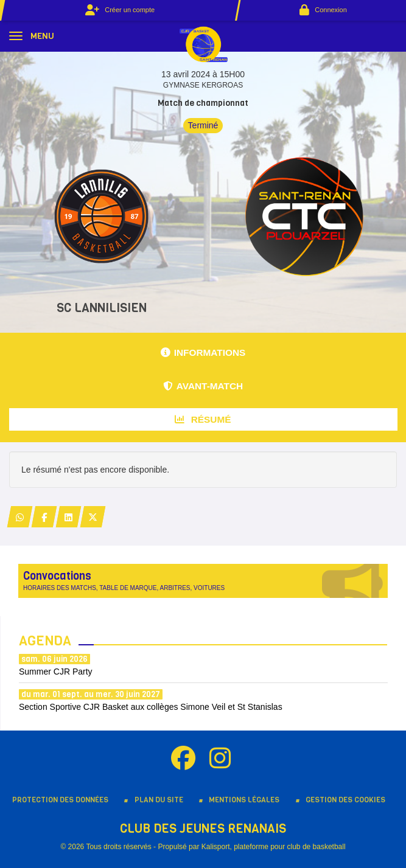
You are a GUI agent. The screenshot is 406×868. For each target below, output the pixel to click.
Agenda (45, 641)
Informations (203, 352)
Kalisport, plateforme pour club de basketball (274, 847)
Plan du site (159, 800)
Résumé (203, 419)
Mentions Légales (244, 800)
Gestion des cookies (345, 800)
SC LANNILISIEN (102, 308)
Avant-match (203, 386)
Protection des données (60, 800)
